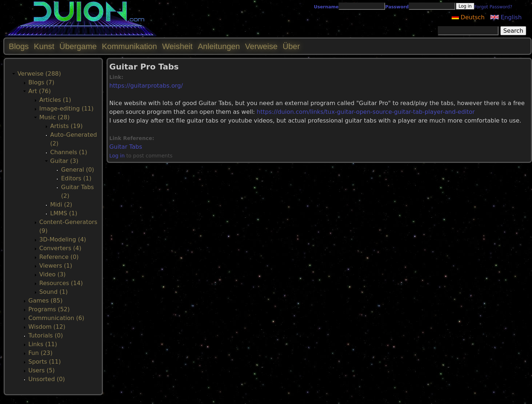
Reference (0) (59, 257)
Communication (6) (56, 318)
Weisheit (177, 46)
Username (326, 7)
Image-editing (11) (66, 109)
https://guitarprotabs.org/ (146, 86)
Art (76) (40, 91)
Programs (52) (49, 309)
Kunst (44, 46)
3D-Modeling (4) (63, 239)
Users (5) (42, 370)
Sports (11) (45, 362)
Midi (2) (61, 205)
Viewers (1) (56, 266)
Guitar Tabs (126, 147)
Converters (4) (60, 248)
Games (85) (45, 301)
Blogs (19, 46)
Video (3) (53, 274)
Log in (117, 156)
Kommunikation (129, 46)
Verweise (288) (39, 74)
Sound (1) (53, 292)
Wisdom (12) (47, 327)
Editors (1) (76, 178)
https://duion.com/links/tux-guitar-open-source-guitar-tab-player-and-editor (366, 112)
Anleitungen (219, 46)
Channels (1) (69, 152)
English (506, 17)
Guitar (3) (64, 161)
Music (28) (54, 117)
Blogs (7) (41, 82)
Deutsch (468, 17)
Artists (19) (66, 126)
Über (291, 46)
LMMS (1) (64, 213)
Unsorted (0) (47, 379)
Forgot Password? (493, 7)
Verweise (261, 46)
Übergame (78, 46)
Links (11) (43, 344)
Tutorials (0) (46, 335)
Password (397, 7)
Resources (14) (61, 283)
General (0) (78, 170)
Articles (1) (55, 100)
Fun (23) (41, 353)
